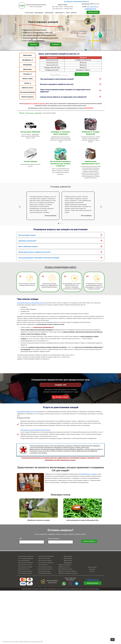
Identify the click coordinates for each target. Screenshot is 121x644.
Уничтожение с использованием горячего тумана (35, 430)
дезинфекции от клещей (89, 474)
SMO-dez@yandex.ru (93, 7)
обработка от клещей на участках (34, 104)
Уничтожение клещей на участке (27, 412)
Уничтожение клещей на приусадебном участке (31, 303)
